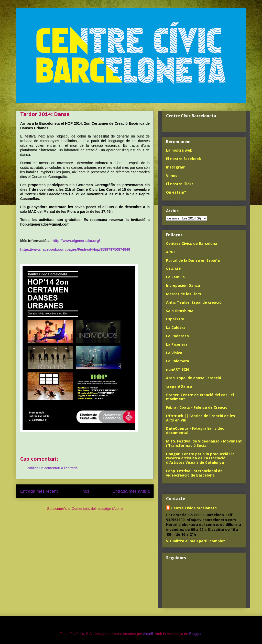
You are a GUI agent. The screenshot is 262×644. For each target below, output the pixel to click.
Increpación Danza (183, 285)
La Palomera (178, 361)
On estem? (176, 192)
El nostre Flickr (180, 184)
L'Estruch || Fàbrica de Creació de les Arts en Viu (201, 418)
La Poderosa (177, 336)
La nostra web (179, 150)
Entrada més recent (39, 491)
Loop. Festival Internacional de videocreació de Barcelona (194, 473)
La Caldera (176, 327)
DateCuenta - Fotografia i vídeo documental (195, 430)
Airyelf (148, 634)
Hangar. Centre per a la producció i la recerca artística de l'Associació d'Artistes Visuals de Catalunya (200, 458)
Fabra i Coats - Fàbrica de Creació (197, 407)
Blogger (195, 634)
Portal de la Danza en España (193, 260)
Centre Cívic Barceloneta (194, 508)
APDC (171, 252)
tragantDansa (179, 386)
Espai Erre (175, 319)
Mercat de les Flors (184, 294)
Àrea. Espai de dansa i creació (194, 378)
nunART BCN (177, 369)
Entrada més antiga (131, 491)
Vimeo (172, 176)
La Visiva (174, 353)
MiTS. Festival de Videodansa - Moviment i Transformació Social (204, 443)
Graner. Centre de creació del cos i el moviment (200, 397)
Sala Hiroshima (180, 311)
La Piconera (177, 344)
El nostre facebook (184, 159)
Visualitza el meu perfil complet (195, 541)
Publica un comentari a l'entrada (52, 468)
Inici (85, 491)
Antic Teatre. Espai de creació (194, 302)
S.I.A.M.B (174, 269)
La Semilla (175, 277)
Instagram (176, 167)
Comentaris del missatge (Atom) (97, 509)
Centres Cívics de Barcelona (192, 243)
